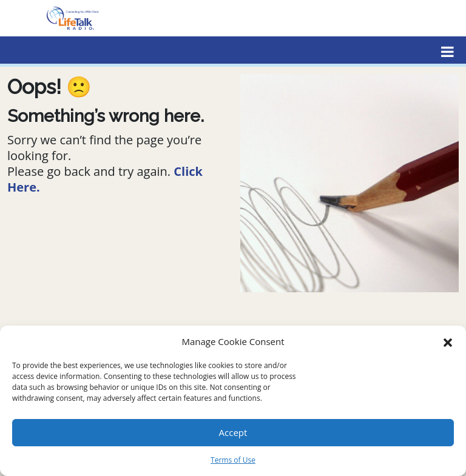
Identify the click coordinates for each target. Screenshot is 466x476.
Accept (233, 432)
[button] (448, 341)
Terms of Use (233, 460)
